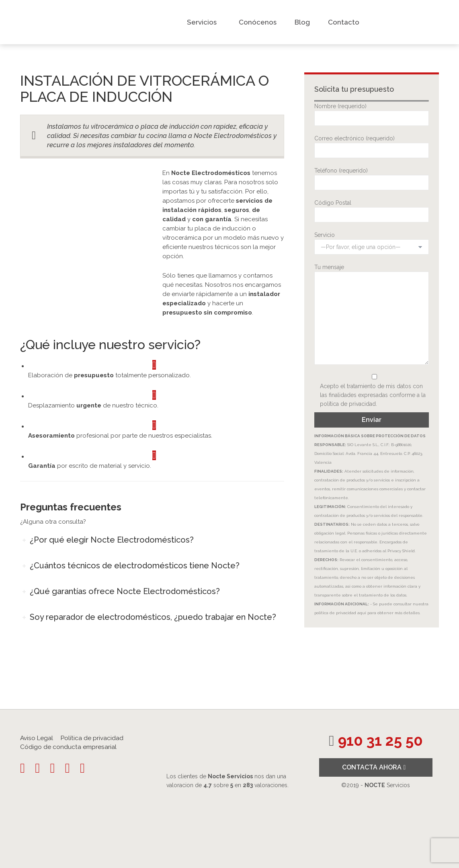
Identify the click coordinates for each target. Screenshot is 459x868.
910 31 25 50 (380, 741)
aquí (362, 613)
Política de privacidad (92, 738)
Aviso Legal (37, 738)
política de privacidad (348, 404)
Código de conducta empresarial (68, 747)
